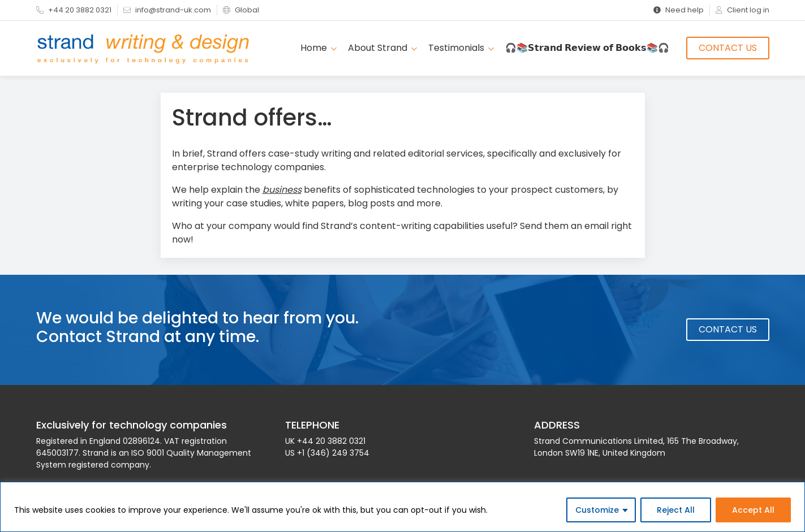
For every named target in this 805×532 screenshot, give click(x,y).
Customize (597, 510)
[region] (402, 507)
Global (241, 10)
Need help (679, 10)
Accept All (753, 510)
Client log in (742, 10)
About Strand (382, 48)
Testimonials (461, 48)
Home (318, 48)
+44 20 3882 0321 (74, 10)
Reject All (676, 510)
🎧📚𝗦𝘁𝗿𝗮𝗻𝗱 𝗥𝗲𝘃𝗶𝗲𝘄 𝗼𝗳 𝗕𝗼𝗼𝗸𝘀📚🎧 (587, 48)
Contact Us (728, 48)
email (597, 226)
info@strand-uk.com (167, 10)
